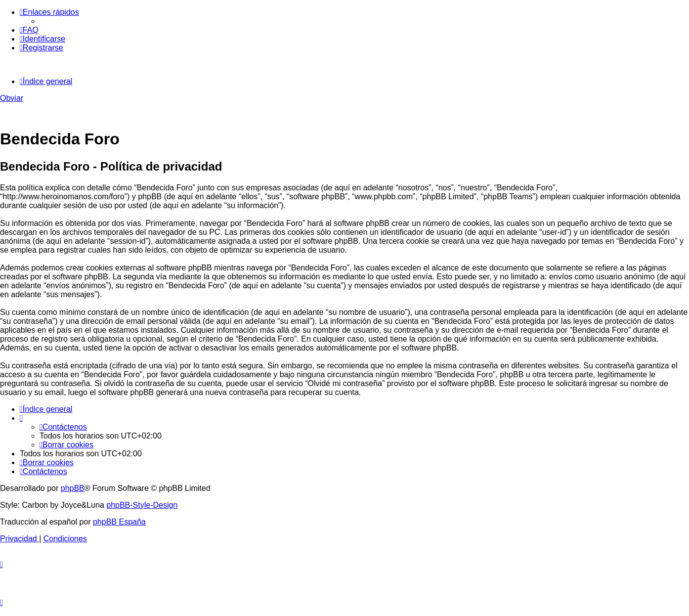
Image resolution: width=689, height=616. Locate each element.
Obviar (12, 98)
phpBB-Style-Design (142, 505)
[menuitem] (29, 30)
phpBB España (119, 522)
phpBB (73, 488)
